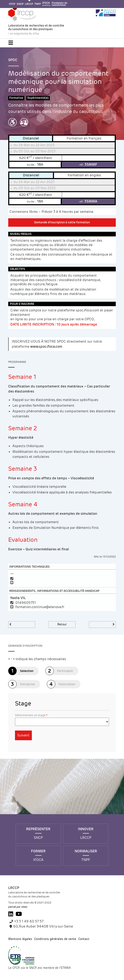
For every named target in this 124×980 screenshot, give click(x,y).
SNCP (20, 4)
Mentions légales (20, 939)
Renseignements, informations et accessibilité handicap (54, 591)
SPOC (13, 60)
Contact (84, 939)
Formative (16, 98)
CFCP (12, 4)
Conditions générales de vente (55, 939)
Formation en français (84, 138)
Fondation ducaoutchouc (59, 4)
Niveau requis (21, 234)
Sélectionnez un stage (31, 715)
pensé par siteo (18, 907)
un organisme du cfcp (24, 34)
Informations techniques (30, 567)
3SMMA (88, 201)
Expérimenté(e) (38, 98)
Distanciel (31, 138)
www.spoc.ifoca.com (46, 347)
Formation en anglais (84, 175)
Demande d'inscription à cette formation (62, 222)
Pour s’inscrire (22, 304)
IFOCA (46, 4)
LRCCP (29, 4)
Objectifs (18, 269)
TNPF (38, 4)
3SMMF (88, 164)
